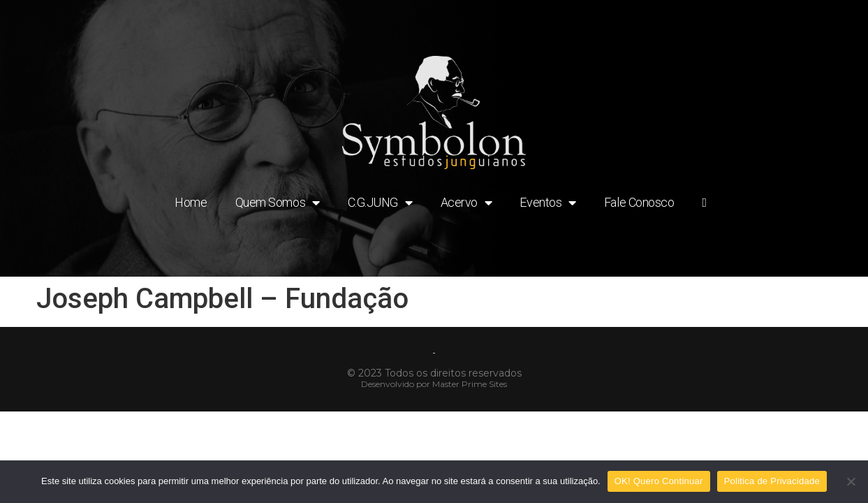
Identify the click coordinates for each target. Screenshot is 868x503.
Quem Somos (278, 203)
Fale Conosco (639, 202)
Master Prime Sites (470, 384)
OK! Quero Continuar (659, 481)
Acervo (466, 203)
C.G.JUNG (380, 203)
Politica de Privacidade (772, 481)
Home (191, 202)
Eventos (547, 203)
